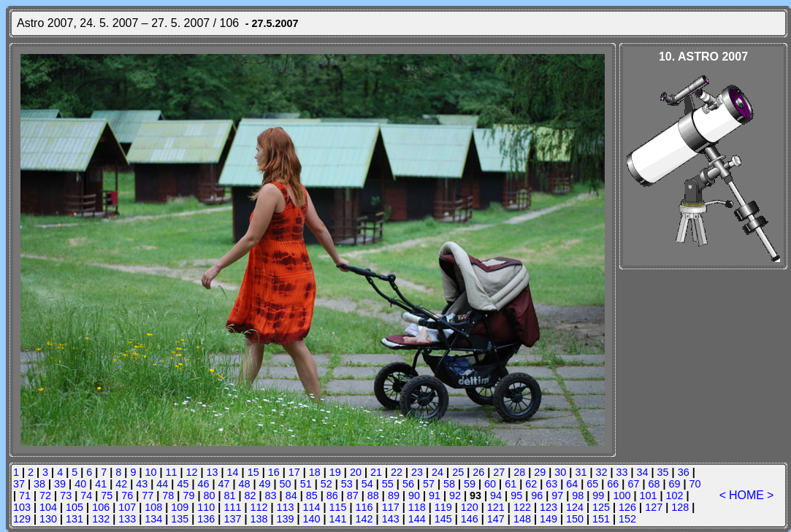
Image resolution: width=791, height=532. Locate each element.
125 (601, 507)
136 (206, 519)
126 (627, 507)
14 (233, 472)
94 (496, 496)
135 (180, 519)
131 (74, 519)
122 (522, 507)
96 (537, 496)
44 (162, 484)
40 (80, 484)
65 (592, 484)
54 (367, 484)
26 (478, 472)
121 (496, 507)
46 (203, 484)
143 (391, 519)
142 (364, 519)
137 (232, 519)
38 (39, 484)
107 (127, 507)
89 (394, 496)
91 (435, 496)
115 (338, 507)
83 (271, 496)
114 (312, 507)
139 (285, 519)
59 (470, 484)
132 (101, 519)
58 (449, 484)
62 (531, 484)
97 (557, 496)
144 (417, 519)
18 (315, 472)
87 (353, 496)
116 (364, 507)
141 (338, 519)
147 (496, 519)
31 (581, 472)
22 (397, 472)
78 (168, 496)
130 (48, 519)
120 (470, 507)
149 (549, 519)
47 (223, 484)
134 (153, 519)
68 (654, 484)
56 (408, 484)
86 (332, 496)
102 (674, 496)
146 (470, 519)
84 (291, 496)
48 (245, 484)
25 (458, 472)
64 (572, 484)
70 (695, 484)
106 (101, 507)
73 (66, 496)
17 (294, 472)
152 (627, 519)
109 (180, 507)
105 (74, 507)
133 (127, 519)
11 (171, 472)
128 (680, 507)
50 (286, 484)
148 (522, 519)
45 (183, 484)
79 (188, 496)
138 (259, 519)
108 (153, 507)
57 (429, 484)
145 (443, 519)
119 (443, 507)
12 (192, 472)
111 (232, 507)
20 (356, 472)
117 (391, 507)
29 (540, 472)
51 (306, 484)
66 (613, 484)
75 (107, 496)
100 (622, 496)
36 (684, 472)
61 (511, 484)
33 (622, 472)
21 (376, 472)
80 (209, 496)
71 (25, 496)
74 (86, 496)
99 (598, 496)
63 (551, 484)
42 (121, 484)
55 (388, 484)
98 (578, 496)
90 (414, 496)
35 (663, 472)
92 (455, 496)
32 (601, 472)
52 (326, 484)
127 (654, 507)
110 (206, 507)
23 (417, 472)
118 (417, 507)
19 (335, 472)
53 (347, 484)
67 (633, 484)
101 (648, 496)
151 (601, 519)
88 (373, 496)
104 (48, 507)
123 (549, 507)
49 (265, 484)
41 (101, 484)
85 (312, 496)
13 (213, 472)
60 (490, 484)
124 (575, 507)
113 (285, 507)
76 (127, 496)
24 (437, 472)
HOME (746, 495)
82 (251, 496)
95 (516, 496)
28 (519, 472)
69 (675, 484)
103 (22, 507)
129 (22, 519)
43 (142, 484)
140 (312, 519)
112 (259, 507)
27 (499, 472)
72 (45, 496)
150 (575, 519)
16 (274, 472)
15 (253, 472)
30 (560, 472)
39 (60, 484)
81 (230, 496)
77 (148, 496)
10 (150, 472)
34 (643, 472)
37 (19, 484)
